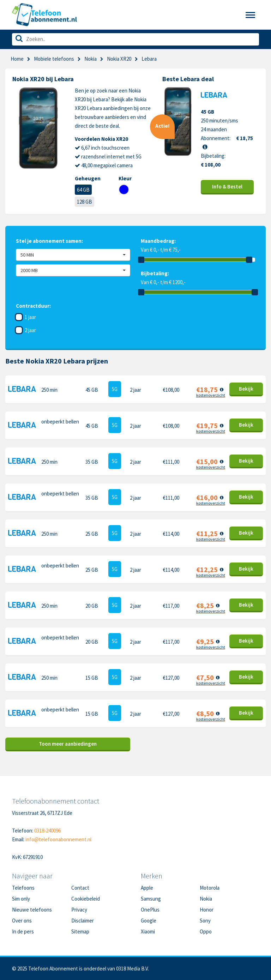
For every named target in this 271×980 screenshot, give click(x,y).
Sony (205, 921)
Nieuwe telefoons (32, 910)
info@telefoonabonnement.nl (58, 839)
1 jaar (30, 317)
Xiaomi (148, 931)
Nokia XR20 (119, 59)
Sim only (21, 899)
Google (149, 921)
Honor (207, 910)
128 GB (85, 202)
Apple (147, 888)
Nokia (91, 59)
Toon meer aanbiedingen (68, 744)
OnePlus (150, 910)
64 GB (83, 190)
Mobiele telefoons (54, 59)
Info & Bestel (227, 187)
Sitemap (80, 931)
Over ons (22, 921)
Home (17, 59)
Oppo (206, 931)
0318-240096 (47, 831)
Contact (80, 888)
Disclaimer (83, 921)
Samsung (151, 899)
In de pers (23, 931)
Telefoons (23, 888)
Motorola (210, 888)
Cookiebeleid (86, 899)
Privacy (79, 910)
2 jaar (30, 330)
